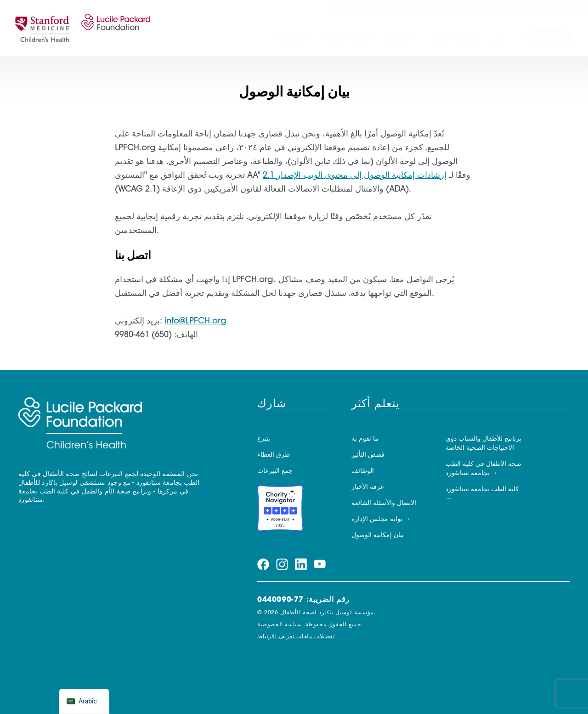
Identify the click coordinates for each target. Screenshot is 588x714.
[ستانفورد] (42, 28)
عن (499, 39)
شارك (397, 39)
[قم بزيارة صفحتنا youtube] (554, 8)
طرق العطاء (349, 39)
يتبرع (550, 40)
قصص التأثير (455, 39)
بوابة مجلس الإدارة (377, 519)
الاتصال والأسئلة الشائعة (384, 503)
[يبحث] (569, 8)
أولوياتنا (289, 39)
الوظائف (363, 471)
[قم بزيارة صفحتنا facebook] (515, 8)
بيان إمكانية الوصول (378, 535)
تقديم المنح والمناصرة (372, 8)
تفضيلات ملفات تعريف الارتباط (296, 637)
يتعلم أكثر (376, 404)
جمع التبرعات (275, 471)
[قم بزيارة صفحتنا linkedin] (541, 8)
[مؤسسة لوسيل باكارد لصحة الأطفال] (114, 28)
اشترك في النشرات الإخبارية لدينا (460, 8)
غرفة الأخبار (367, 487)
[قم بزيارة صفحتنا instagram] (528, 8)
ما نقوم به (365, 439)
